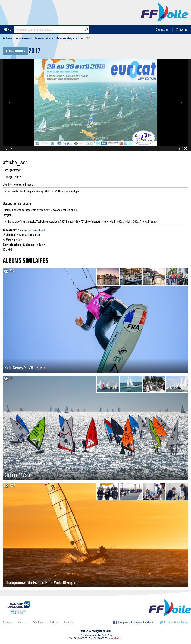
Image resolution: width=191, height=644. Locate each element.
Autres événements (24, 38)
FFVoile (164, 12)
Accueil (8, 38)
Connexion (162, 29)
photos (23, 230)
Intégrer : (95, 219)
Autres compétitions (44, 38)
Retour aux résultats (15, 51)
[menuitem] (8, 38)
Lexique (54, 622)
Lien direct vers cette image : (95, 189)
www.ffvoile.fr (115, 638)
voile (43, 230)
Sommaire (69, 622)
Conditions (38, 622)
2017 (34, 52)
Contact (22, 622)
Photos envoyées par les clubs (69, 38)
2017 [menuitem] (88, 38)
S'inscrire (182, 29)
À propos (8, 622)
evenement (34, 230)
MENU (7, 29)
